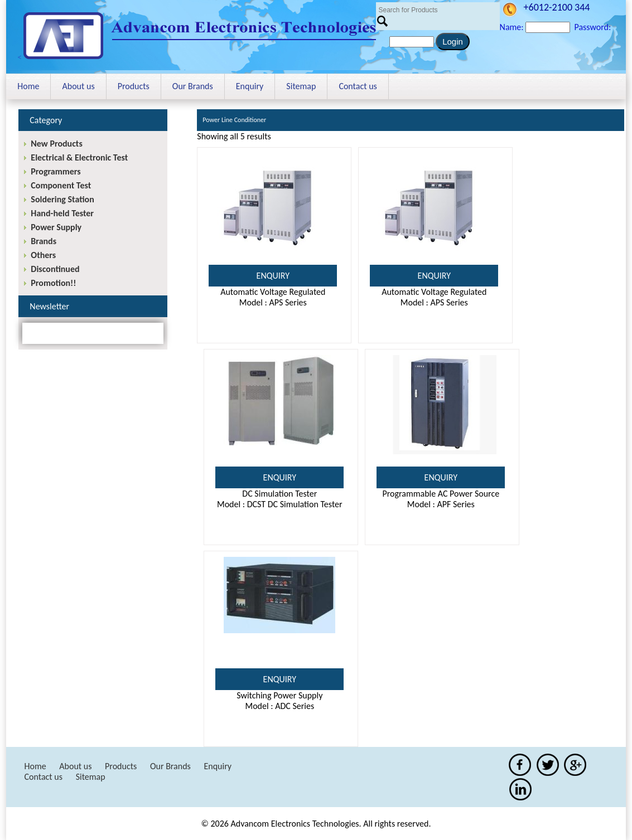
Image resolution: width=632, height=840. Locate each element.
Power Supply (56, 227)
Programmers (56, 171)
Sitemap (301, 86)
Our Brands (193, 86)
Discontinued (55, 269)
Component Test (61, 185)
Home (28, 86)
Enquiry (250, 86)
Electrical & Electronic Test (79, 157)
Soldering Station (62, 199)
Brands (44, 241)
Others (43, 255)
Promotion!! (53, 283)
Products (134, 86)
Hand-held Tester (62, 213)
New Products (56, 144)
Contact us (358, 86)
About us (78, 86)
